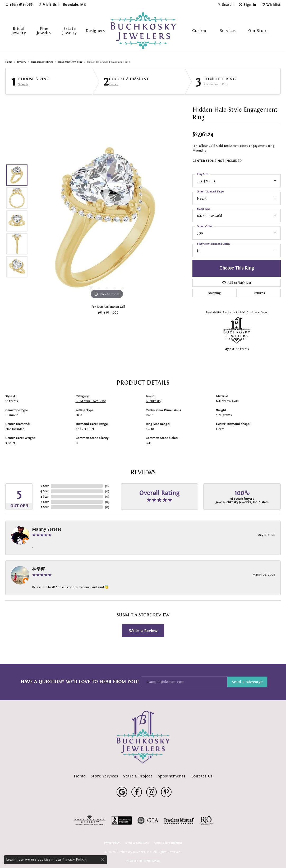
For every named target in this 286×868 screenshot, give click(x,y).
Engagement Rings (42, 62)
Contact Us (202, 776)
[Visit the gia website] (148, 820)
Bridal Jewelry (19, 30)
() (107, 486)
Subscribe (247, 682)
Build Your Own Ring (70, 62)
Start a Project (138, 776)
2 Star (45, 502)
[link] (19, 4)
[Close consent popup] (103, 860)
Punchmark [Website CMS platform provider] (152, 861)
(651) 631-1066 (108, 312)
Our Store (258, 30)
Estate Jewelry (69, 30)
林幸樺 (38, 569)
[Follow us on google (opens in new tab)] (122, 792)
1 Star (45, 507)
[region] (107, 221)
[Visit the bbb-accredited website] (122, 820)
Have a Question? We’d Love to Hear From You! (80, 682)
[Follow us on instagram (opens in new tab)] (151, 792)
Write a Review (143, 631)
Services (228, 30)
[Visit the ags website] (89, 820)
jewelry (22, 62)
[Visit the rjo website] (206, 820)
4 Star (44, 491)
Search (23, 84)
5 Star (45, 486)
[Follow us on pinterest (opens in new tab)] (166, 792)
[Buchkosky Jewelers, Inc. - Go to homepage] (143, 737)
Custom (200, 30)
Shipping (214, 293)
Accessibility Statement (168, 843)
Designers (95, 30)
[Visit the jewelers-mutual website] (179, 820)
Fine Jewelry (44, 30)
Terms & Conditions (137, 843)
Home (9, 62)
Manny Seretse (47, 529)
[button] (225, 4)
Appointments (171, 776)
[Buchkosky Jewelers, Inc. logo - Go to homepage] (143, 31)
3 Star (45, 497)
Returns (259, 293)
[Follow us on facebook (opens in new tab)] (137, 792)
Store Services (104, 776)
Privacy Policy (112, 843)
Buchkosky (153, 401)
